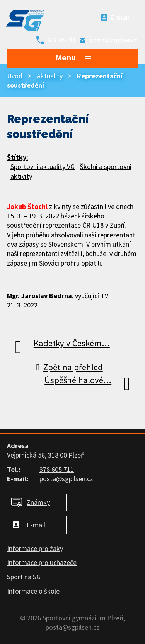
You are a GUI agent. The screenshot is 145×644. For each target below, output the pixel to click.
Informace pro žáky (35, 548)
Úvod (15, 76)
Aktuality (50, 76)
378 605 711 (62, 40)
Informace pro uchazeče (42, 562)
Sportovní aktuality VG (43, 167)
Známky (38, 502)
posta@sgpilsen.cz (114, 40)
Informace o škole (33, 591)
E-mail (120, 17)
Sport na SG (24, 577)
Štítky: (18, 157)
